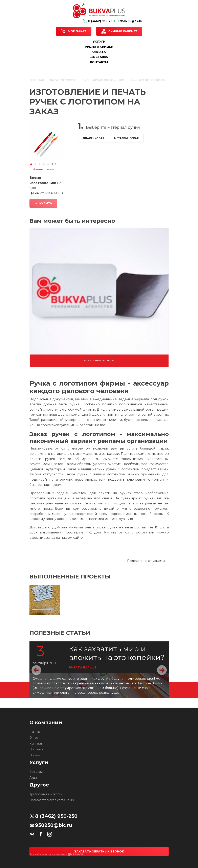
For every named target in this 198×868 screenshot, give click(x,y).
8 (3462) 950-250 (99, 21)
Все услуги (37, 772)
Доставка (36, 749)
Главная (35, 732)
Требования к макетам (46, 794)
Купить (43, 203)
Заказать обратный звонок (99, 851)
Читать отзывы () (46, 169)
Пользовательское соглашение (52, 800)
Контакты (36, 744)
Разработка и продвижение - (56, 854)
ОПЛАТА (99, 52)
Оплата (35, 755)
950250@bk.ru (128, 21)
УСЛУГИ (99, 42)
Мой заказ (77, 31)
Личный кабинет (123, 31)
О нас (34, 738)
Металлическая (126, 138)
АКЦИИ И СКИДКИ (99, 47)
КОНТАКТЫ (99, 62)
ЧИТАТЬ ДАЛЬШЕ (83, 667)
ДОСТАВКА (99, 57)
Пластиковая (94, 138)
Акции (34, 778)
